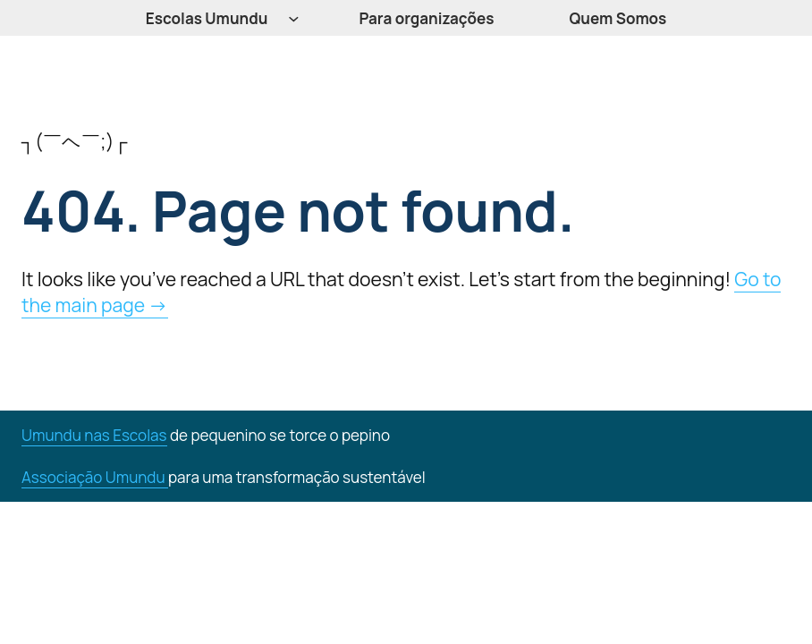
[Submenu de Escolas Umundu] (294, 18)
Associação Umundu (95, 477)
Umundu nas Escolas (94, 435)
